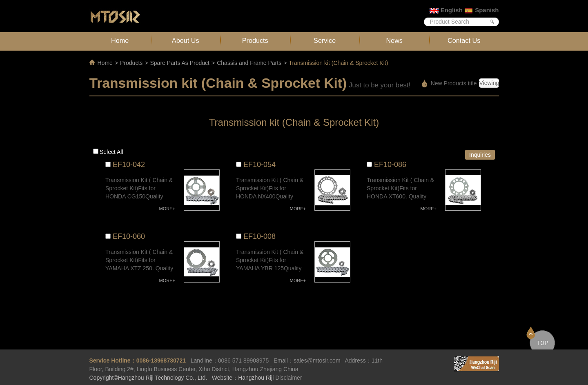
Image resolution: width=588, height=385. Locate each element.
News (394, 40)
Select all (111, 152)
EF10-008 (259, 236)
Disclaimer (288, 378)
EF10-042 (129, 165)
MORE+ (167, 209)
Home (120, 40)
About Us (186, 40)
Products (255, 40)
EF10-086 (390, 165)
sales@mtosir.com (317, 361)
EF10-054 (259, 165)
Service (325, 40)
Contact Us (464, 40)
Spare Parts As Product (180, 63)
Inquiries (480, 155)
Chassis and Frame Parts (249, 63)
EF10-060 (129, 236)
